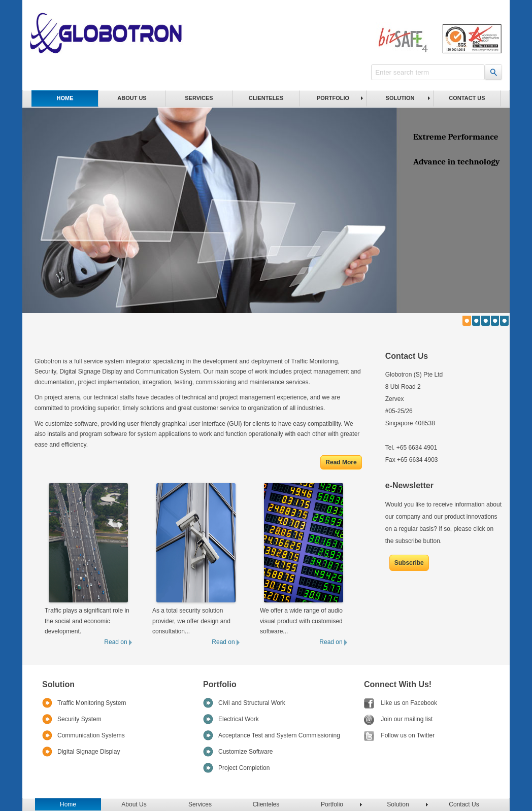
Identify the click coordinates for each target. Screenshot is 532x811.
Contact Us (467, 98)
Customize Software (245, 752)
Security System (79, 719)
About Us (132, 98)
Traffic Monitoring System (92, 703)
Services (199, 98)
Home (65, 98)
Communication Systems (91, 735)
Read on (118, 642)
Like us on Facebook (401, 703)
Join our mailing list (398, 719)
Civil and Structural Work (252, 703)
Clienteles (266, 98)
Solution (400, 98)
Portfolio (333, 98)
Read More (341, 462)
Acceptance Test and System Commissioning (279, 735)
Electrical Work (239, 719)
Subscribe (409, 563)
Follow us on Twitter (399, 735)
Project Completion (244, 768)
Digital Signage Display (89, 752)
